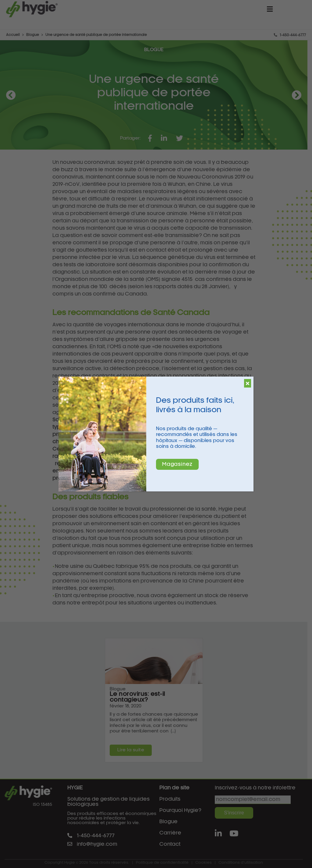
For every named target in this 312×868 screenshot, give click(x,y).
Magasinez (177, 464)
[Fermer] (248, 383)
